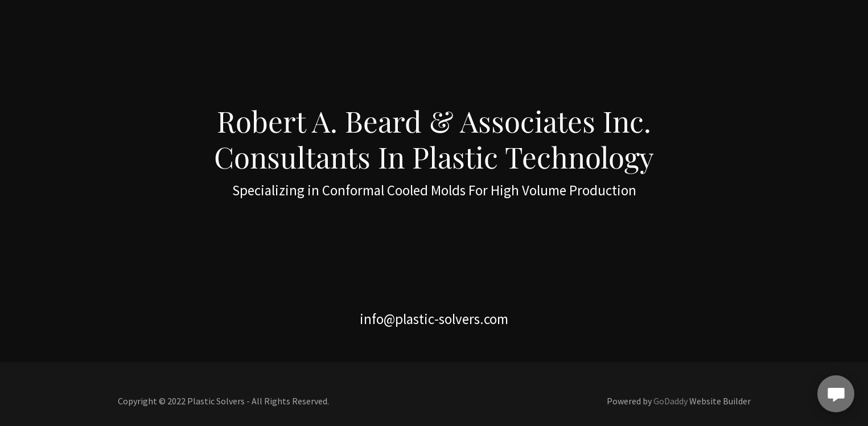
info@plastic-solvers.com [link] (434, 319)
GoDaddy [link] (670, 401)
